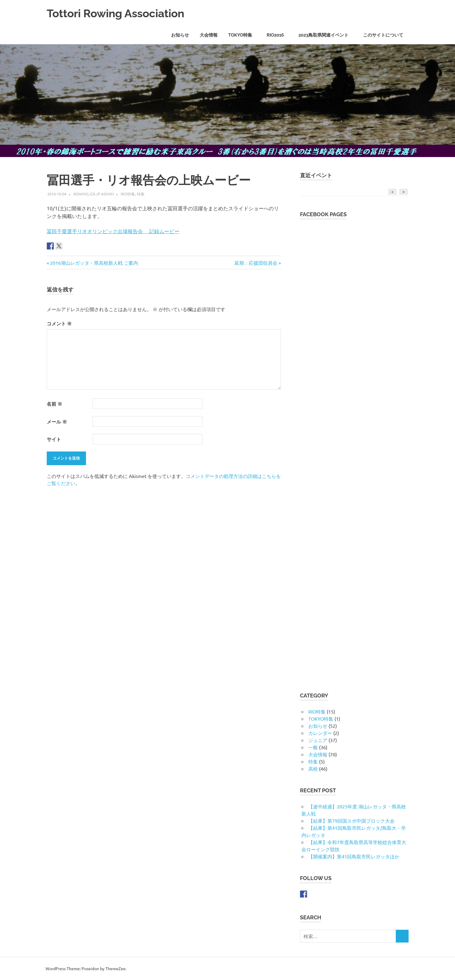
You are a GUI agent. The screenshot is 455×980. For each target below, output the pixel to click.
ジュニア (318, 740)
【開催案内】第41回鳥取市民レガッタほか (354, 856)
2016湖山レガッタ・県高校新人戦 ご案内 (94, 263)
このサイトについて (383, 35)
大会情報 (209, 35)
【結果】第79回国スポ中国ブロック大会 (351, 821)
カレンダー (320, 733)
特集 (141, 194)
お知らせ (180, 35)
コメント (59, 323)
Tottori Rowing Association (119, 13)
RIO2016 (278, 35)
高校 (313, 769)
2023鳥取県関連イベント (327, 35)
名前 (54, 404)
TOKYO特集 (243, 35)
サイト (54, 439)
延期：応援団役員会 (256, 263)
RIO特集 (128, 194)
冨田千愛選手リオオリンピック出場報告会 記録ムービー (113, 231)
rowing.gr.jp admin (94, 194)
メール (57, 422)
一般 (313, 747)
